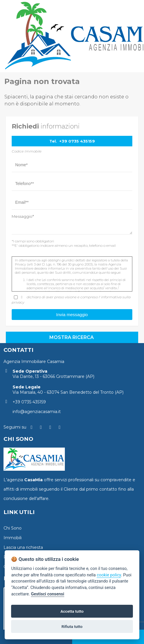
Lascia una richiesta (23, 547)
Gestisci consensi (48, 594)
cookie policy (109, 575)
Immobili (13, 538)
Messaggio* (23, 216)
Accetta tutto (72, 611)
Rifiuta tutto (72, 626)
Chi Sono (13, 528)
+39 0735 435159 (77, 141)
